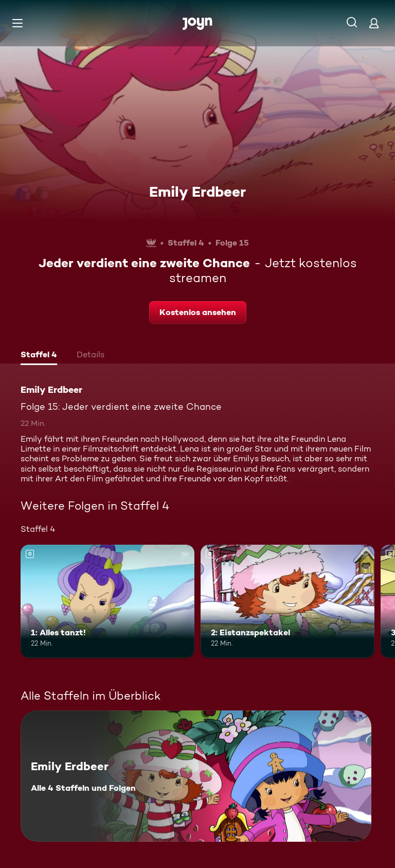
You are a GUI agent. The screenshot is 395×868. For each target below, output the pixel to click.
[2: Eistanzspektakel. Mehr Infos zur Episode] (288, 601)
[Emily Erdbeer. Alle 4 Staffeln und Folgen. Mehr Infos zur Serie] (196, 776)
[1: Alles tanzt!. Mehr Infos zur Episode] (107, 601)
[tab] (39, 356)
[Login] (374, 23)
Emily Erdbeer (197, 192)
